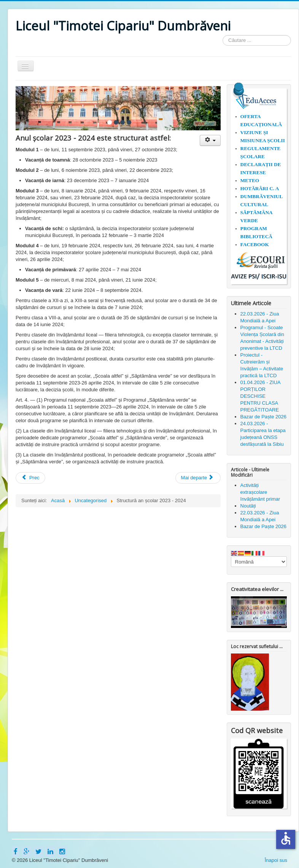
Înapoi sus (276, 860)
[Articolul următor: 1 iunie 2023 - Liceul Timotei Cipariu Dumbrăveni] (198, 478)
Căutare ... (223, 35)
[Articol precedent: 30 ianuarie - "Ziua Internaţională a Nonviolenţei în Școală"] (30, 478)
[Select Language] (259, 562)
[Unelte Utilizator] (210, 140)
